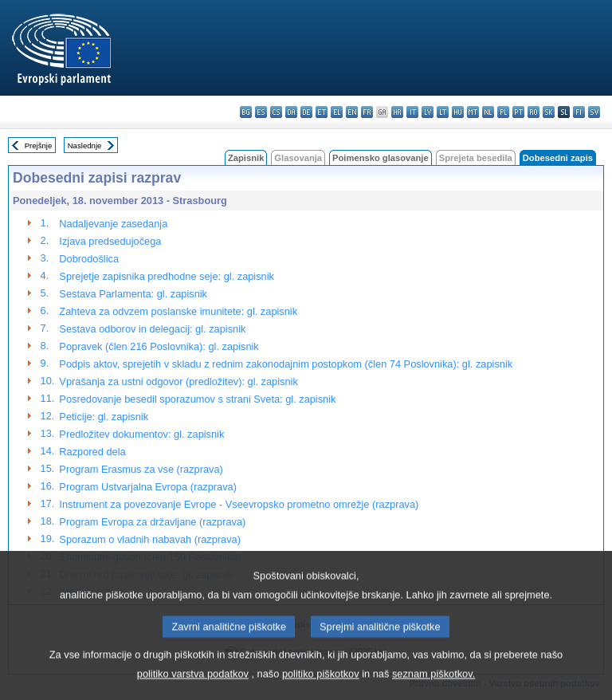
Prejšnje (39, 146)
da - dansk (291, 112)
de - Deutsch (306, 112)
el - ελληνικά (337, 112)
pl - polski (503, 112)
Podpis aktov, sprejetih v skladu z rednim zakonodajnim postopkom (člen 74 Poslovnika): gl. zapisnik (286, 364)
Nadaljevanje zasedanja (113, 224)
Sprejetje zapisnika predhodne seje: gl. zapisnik (167, 276)
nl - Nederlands (488, 112)
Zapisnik (246, 158)
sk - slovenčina (549, 112)
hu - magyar (458, 112)
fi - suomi (579, 112)
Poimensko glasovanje (381, 158)
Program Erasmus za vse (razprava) (141, 469)
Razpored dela (92, 452)
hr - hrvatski (397, 112)
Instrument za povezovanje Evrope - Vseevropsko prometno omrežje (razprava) (239, 504)
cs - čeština (276, 112)
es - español (261, 112)
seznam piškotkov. (433, 688)
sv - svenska (594, 112)
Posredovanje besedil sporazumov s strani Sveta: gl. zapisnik (197, 399)
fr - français (367, 112)
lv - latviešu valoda (428, 112)
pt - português (518, 112)
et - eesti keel (322, 112)
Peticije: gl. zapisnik (104, 417)
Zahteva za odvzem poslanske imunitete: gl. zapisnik (178, 311)
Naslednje (85, 146)
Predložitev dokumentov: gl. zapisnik (141, 434)
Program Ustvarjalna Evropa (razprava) (148, 487)
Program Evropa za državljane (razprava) (152, 522)
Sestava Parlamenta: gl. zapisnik (133, 294)
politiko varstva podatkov (193, 688)
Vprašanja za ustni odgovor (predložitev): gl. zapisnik (178, 381)
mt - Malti (473, 112)
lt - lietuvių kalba (443, 112)
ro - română (534, 112)
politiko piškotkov (321, 688)
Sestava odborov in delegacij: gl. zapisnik (152, 329)
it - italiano (412, 112)
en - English (352, 112)
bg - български (246, 112)
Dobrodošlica (89, 259)
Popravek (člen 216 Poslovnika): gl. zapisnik (159, 346)
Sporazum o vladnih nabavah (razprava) (150, 539)
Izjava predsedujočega (110, 241)
